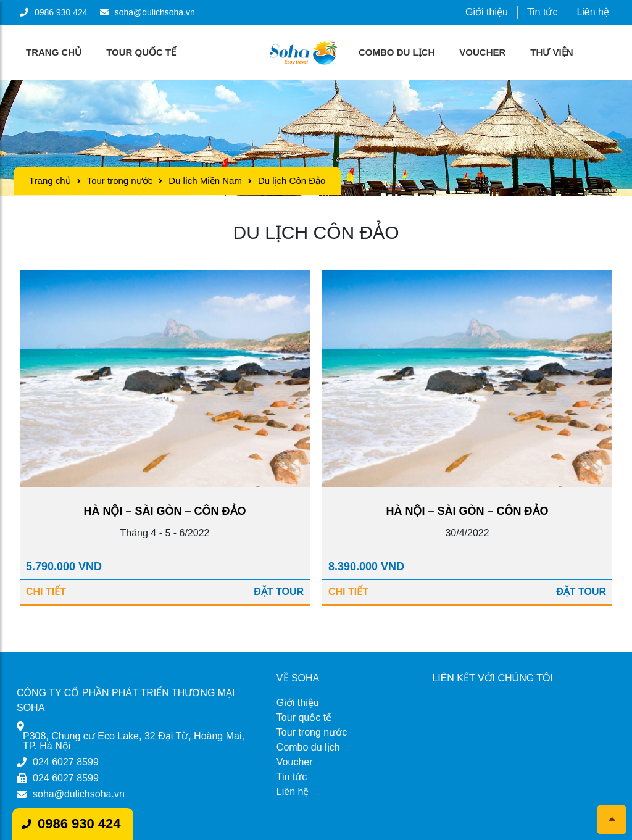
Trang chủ (54, 52)
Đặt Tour (279, 592)
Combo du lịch (397, 52)
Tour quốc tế (141, 52)
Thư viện (551, 52)
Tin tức (543, 12)
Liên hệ (593, 12)
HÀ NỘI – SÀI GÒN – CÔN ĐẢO (164, 511)
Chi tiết (46, 592)
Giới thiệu (487, 12)
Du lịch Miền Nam (205, 181)
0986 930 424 (79, 824)
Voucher (482, 52)
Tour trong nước (120, 181)
